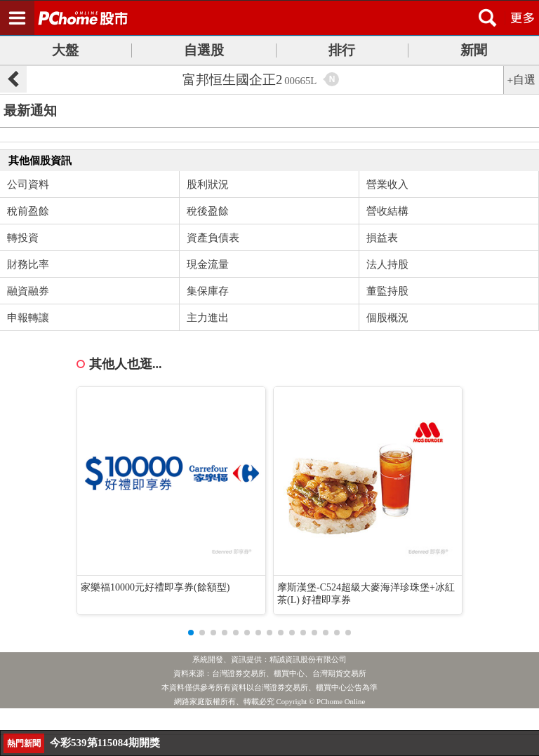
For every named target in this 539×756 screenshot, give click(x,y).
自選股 (204, 50)
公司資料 (28, 184)
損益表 (382, 238)
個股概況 (387, 318)
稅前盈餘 (28, 211)
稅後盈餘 (208, 211)
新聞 (474, 50)
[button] (191, 633)
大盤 (65, 50)
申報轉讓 (28, 318)
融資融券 (28, 291)
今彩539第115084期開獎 (105, 743)
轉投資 (23, 238)
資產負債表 (213, 238)
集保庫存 (208, 291)
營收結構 (387, 211)
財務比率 (28, 264)
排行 (342, 50)
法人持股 (387, 264)
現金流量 (208, 264)
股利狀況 (208, 184)
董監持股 (387, 291)
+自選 (522, 80)
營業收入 (387, 184)
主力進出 (208, 318)
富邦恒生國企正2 (250, 80)
